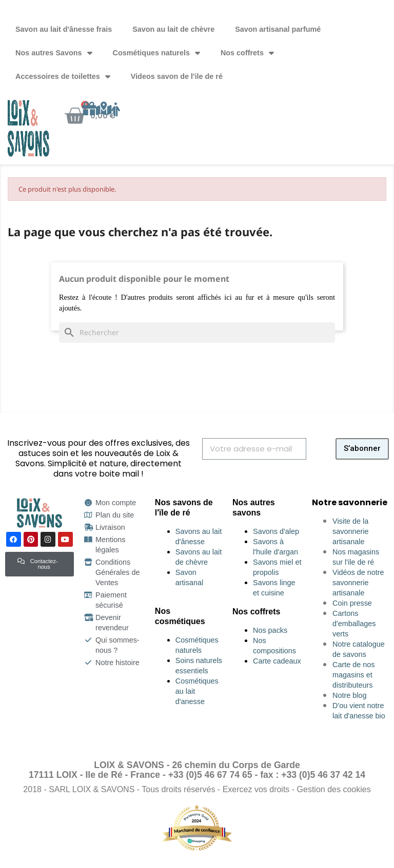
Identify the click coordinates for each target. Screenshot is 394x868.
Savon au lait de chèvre (173, 29)
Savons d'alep (276, 531)
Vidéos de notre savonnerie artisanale (358, 583)
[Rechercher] (197, 333)
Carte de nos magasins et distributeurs (353, 675)
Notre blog (349, 695)
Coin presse (352, 603)
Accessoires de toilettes (63, 76)
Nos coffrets (247, 53)
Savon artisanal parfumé (278, 29)
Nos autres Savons (54, 53)
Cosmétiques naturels (156, 53)
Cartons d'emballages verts (354, 624)
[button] (40, 564)
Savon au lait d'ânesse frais (64, 29)
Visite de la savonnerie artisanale (350, 531)
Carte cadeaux (277, 661)
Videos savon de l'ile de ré (177, 76)
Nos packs (270, 630)
